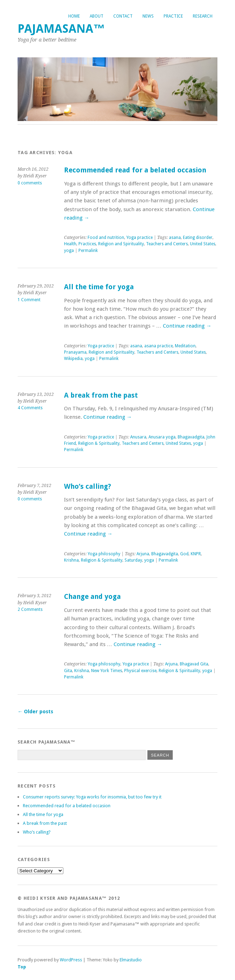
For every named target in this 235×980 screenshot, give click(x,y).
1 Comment (29, 300)
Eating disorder (198, 238)
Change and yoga (92, 597)
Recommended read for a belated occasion (135, 170)
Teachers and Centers (167, 244)
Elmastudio (131, 960)
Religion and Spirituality (121, 244)
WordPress (71, 960)
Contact (123, 16)
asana (175, 238)
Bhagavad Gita (194, 664)
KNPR (196, 554)
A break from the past (101, 395)
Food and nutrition (106, 238)
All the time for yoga (99, 287)
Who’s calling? (88, 486)
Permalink (88, 251)
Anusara (138, 437)
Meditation (185, 346)
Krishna (71, 560)
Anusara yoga (162, 437)
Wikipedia (73, 359)
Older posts (35, 712)
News (148, 16)
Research (203, 16)
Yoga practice (139, 238)
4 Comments (30, 408)
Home (74, 16)
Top (22, 967)
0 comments (30, 183)
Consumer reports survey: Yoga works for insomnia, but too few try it (92, 797)
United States (203, 244)
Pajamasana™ (61, 29)
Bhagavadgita (191, 437)
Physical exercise (140, 671)
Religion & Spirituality (99, 443)
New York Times (107, 671)
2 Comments (30, 609)
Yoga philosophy (104, 554)
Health (70, 244)
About (97, 16)
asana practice (158, 346)
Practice (173, 16)
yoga (69, 251)
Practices (87, 244)
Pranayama (75, 352)
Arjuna (143, 554)
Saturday (133, 560)
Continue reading (187, 326)
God (184, 554)
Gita (68, 671)
